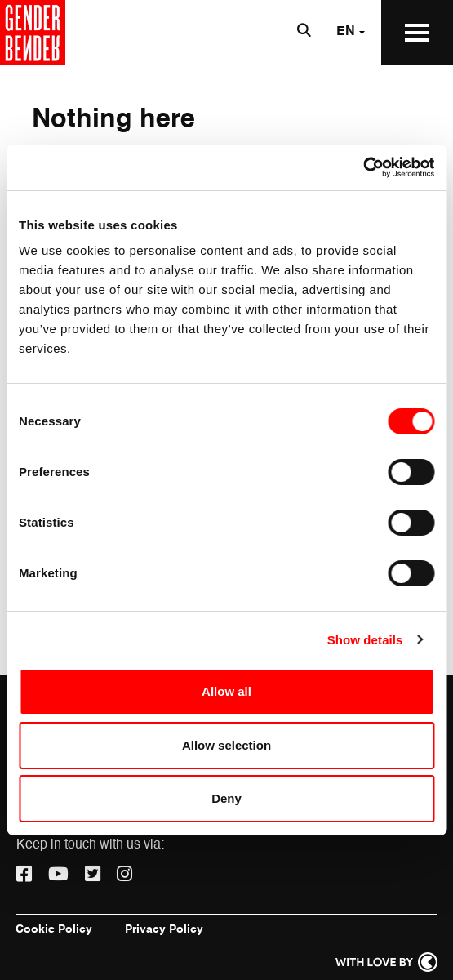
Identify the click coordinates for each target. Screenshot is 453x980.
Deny (226, 798)
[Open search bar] (304, 33)
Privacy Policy (164, 929)
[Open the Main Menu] (417, 33)
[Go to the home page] (33, 33)
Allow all (226, 691)
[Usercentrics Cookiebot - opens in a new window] (363, 167)
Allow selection (226, 745)
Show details (365, 640)
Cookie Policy (54, 929)
